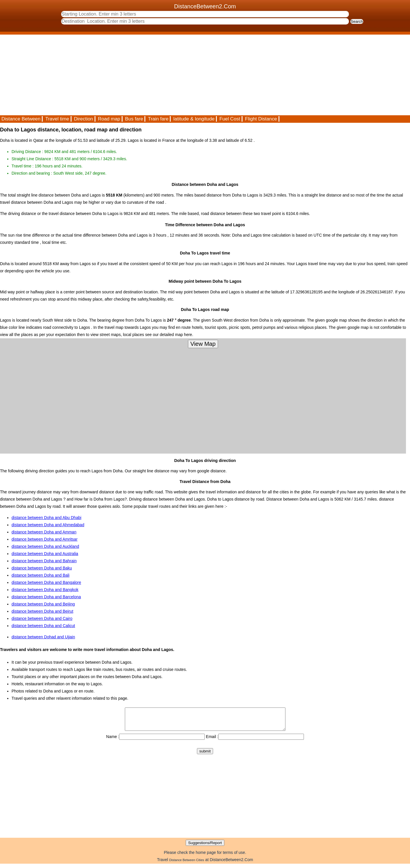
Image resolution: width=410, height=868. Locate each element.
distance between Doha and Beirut (42, 611)
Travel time (57, 119)
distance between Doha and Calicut (43, 626)
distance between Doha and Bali (41, 575)
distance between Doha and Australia (45, 554)
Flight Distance (261, 119)
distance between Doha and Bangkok (45, 590)
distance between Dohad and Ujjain (43, 637)
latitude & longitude (194, 119)
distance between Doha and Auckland (45, 546)
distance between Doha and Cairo (42, 618)
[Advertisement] (173, 75)
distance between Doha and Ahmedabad (48, 525)
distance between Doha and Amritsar (45, 539)
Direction (83, 119)
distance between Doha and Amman (44, 532)
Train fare (158, 119)
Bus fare (134, 119)
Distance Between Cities (187, 864)
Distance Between (21, 119)
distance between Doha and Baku (42, 568)
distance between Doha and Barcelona (46, 597)
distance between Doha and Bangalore (46, 582)
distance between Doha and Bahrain (44, 561)
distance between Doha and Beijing (43, 604)
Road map (109, 119)
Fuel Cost (230, 119)
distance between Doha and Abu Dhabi (46, 518)
